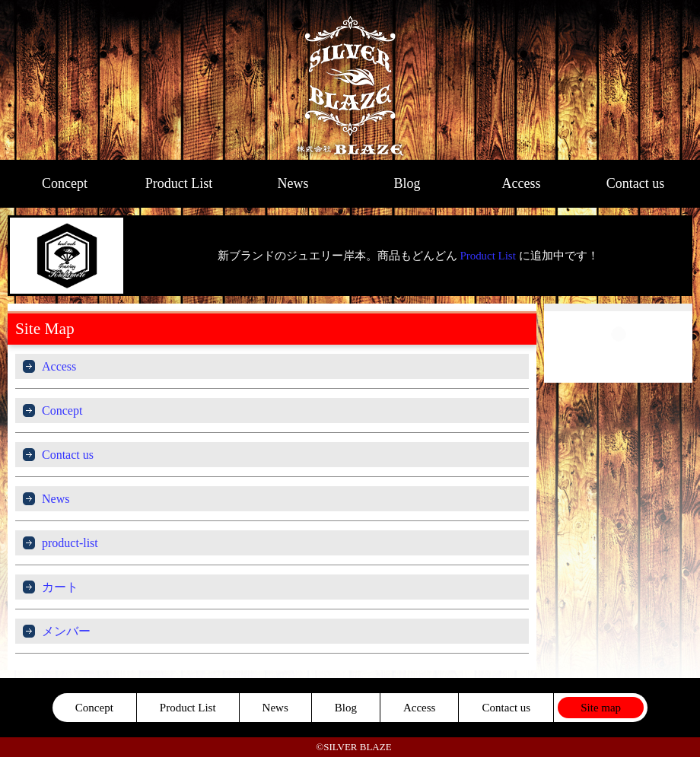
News (293, 183)
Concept (65, 183)
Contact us (636, 183)
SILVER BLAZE (350, 80)
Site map (601, 708)
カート (60, 587)
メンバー (66, 631)
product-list (70, 543)
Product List (179, 183)
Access (522, 183)
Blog (407, 183)
